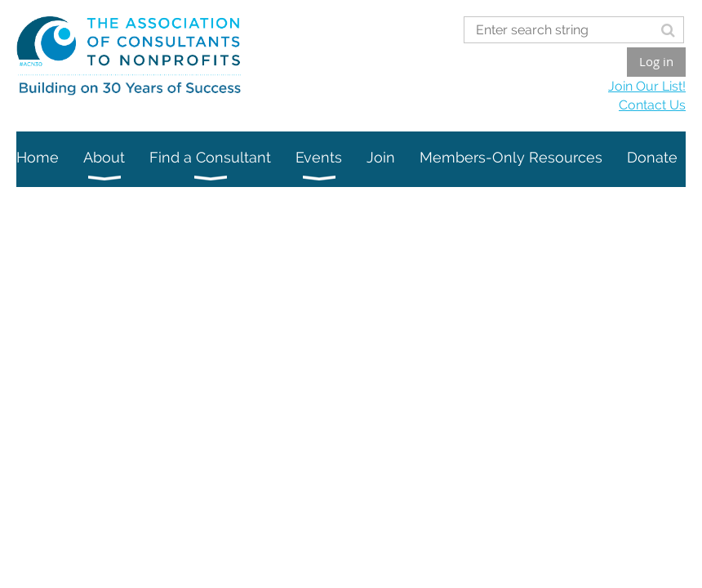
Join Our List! (647, 86)
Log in (656, 61)
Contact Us (652, 105)
